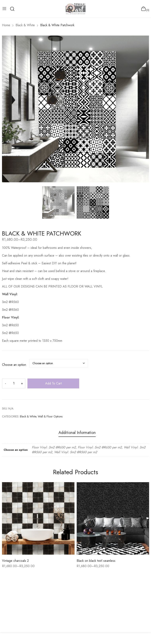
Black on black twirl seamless (96, 561)
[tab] (77, 433)
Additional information (77, 433)
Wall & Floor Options (50, 416)
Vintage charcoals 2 (15, 561)
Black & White (28, 416)
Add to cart (53, 383)
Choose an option (14, 365)
